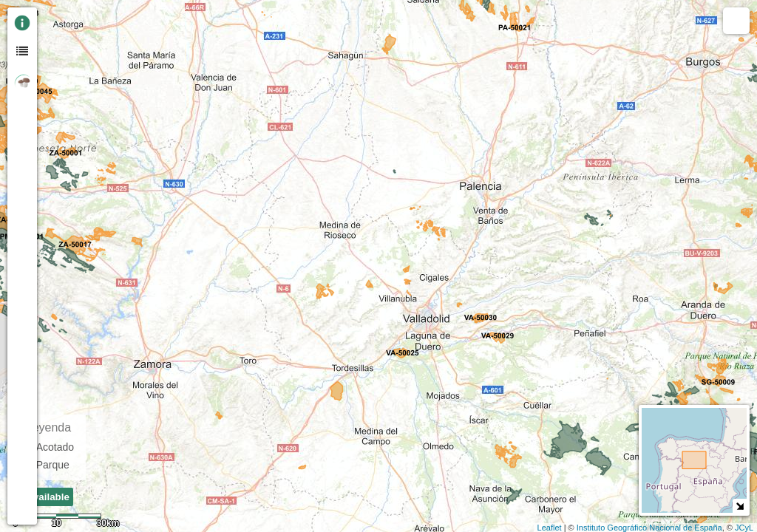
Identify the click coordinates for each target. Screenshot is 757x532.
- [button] (54, 36)
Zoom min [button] (54, 55)
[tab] (22, 22)
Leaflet (550, 528)
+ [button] (54, 17)
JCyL (744, 528)
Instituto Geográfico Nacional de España (649, 528)
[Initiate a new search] (54, 109)
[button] (54, 135)
